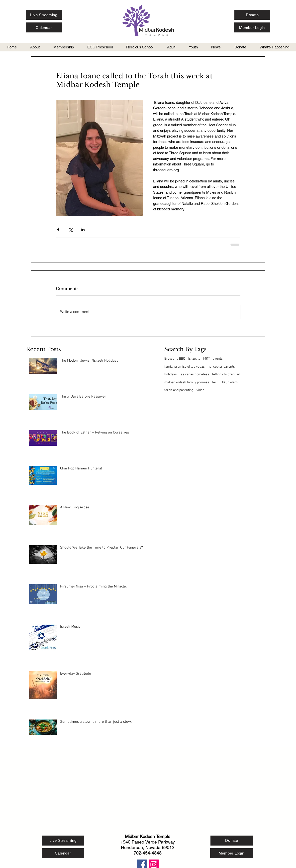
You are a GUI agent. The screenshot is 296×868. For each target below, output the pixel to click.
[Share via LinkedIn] (83, 229)
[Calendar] (44, 27)
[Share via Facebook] (58, 229)
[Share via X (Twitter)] (70, 229)
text (215, 382)
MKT (206, 359)
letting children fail (226, 374)
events (218, 359)
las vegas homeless (195, 374)
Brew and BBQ (175, 359)
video (200, 390)
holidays (171, 374)
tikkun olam (229, 382)
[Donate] (252, 15)
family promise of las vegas (185, 367)
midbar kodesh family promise (187, 382)
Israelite (194, 359)
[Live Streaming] (44, 15)
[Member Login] (252, 27)
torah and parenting (179, 390)
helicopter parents (221, 367)
